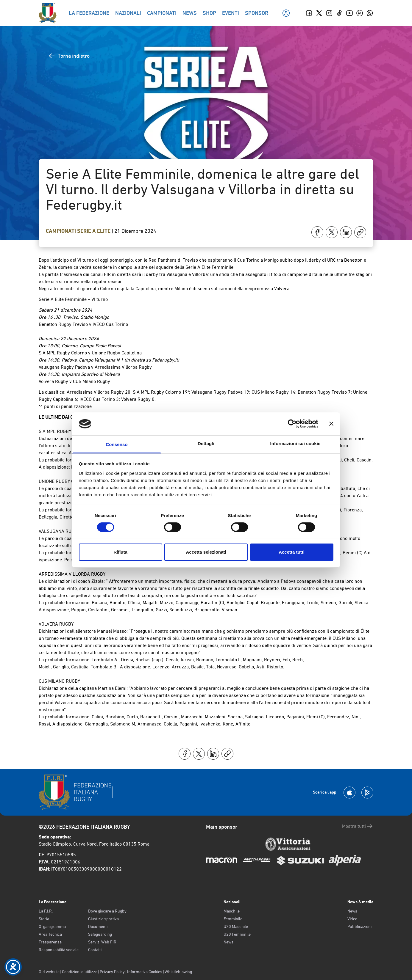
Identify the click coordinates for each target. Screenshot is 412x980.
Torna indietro (69, 56)
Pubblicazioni (359, 926)
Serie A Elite (94, 231)
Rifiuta (120, 552)
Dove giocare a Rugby (107, 911)
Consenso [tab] (117, 444)
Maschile (232, 911)
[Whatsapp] (370, 13)
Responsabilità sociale (59, 950)
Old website (49, 972)
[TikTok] (339, 13)
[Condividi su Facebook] (317, 232)
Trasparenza (50, 942)
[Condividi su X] (332, 232)
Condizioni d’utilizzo (80, 972)
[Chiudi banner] (331, 424)
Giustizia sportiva (103, 919)
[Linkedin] (360, 13)
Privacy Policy (112, 972)
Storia (44, 919)
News (228, 942)
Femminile (233, 919)
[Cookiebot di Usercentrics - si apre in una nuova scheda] (292, 424)
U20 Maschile (236, 926)
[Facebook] (309, 13)
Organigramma (52, 926)
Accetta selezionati (206, 552)
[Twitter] (319, 13)
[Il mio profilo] (286, 13)
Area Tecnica (50, 934)
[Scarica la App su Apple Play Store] (349, 793)
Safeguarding (100, 934)
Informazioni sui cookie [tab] (295, 443)
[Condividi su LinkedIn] (346, 232)
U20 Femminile (237, 934)
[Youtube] (349, 13)
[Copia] (360, 232)
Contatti (95, 950)
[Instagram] (329, 13)
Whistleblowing (178, 972)
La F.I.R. (46, 911)
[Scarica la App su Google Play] (367, 793)
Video (352, 919)
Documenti (98, 926)
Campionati (61, 231)
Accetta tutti (292, 552)
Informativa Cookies (145, 972)
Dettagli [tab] (206, 443)
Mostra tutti (358, 826)
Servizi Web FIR (102, 942)
